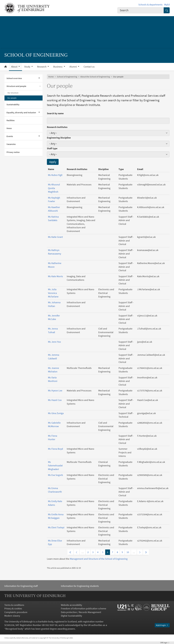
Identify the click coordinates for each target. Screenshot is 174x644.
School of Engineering (67, 77)
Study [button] (27, 67)
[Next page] (140, 552)
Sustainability (13, 105)
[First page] (70, 552)
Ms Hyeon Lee (55, 391)
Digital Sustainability (71, 616)
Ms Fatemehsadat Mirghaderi (55, 466)
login (165, 643)
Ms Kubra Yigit (55, 175)
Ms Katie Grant (55, 237)
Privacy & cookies (13, 609)
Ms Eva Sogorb (55, 475)
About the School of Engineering (95, 77)
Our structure (13, 93)
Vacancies (11, 144)
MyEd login (162, 625)
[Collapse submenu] (40, 86)
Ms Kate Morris (55, 276)
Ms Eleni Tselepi (56, 527)
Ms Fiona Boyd (55, 449)
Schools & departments (150, 5)
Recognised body (14, 629)
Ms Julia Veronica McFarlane (53, 293)
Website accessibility (71, 605)
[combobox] (141, 10)
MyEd (167, 5)
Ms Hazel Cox (55, 400)
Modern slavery (12, 616)
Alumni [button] (73, 67)
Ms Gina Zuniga (56, 413)
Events (10, 136)
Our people (12, 98)
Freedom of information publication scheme (84, 609)
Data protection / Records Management (81, 612)
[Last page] (146, 552)
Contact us (89, 67)
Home (51, 77)
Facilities (11, 120)
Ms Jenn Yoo (54, 342)
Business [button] (58, 67)
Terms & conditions (14, 605)
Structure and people (16, 86)
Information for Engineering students (80, 586)
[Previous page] (77, 552)
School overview (14, 78)
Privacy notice (13, 152)
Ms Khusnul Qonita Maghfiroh (54, 188)
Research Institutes (57, 127)
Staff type (52, 148)
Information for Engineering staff (21, 586)
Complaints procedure (16, 612)
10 (128, 552)
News (9, 128)
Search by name (55, 113)
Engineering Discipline (59, 138)
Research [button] (42, 67)
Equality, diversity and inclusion (21, 113)
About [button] (15, 67)
